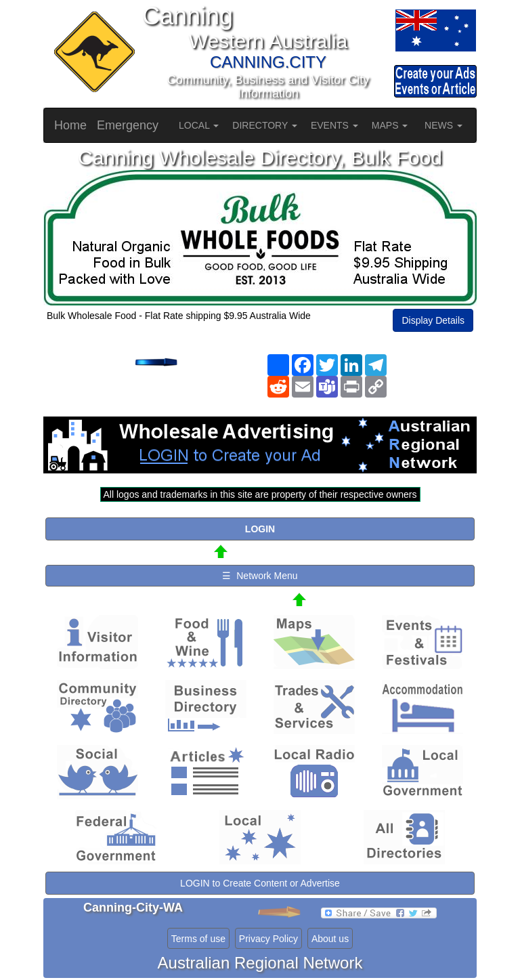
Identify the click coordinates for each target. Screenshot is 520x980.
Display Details (433, 320)
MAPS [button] (390, 125)
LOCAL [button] (199, 125)
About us (330, 939)
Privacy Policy (268, 939)
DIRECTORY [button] (265, 125)
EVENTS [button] (334, 125)
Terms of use (198, 939)
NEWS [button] (443, 125)
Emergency (128, 125)
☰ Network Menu (260, 576)
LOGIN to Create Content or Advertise (260, 883)
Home (70, 125)
